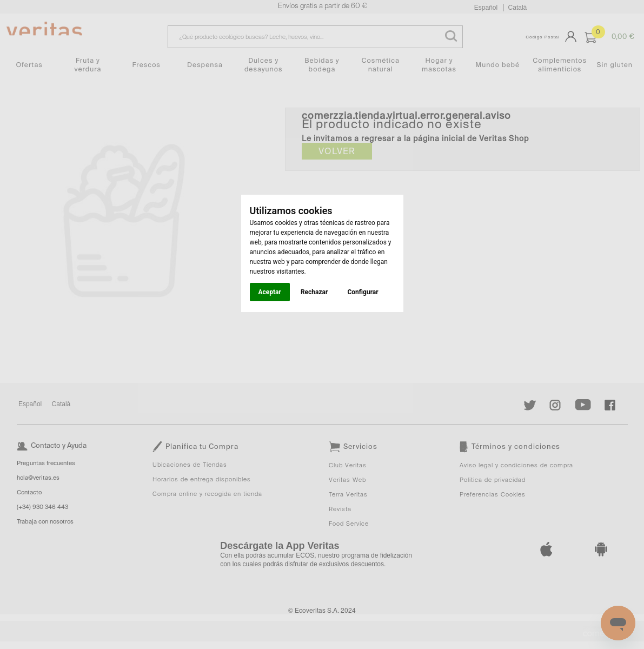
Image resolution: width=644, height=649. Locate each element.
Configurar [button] (363, 292)
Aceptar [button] (270, 292)
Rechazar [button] (314, 292)
